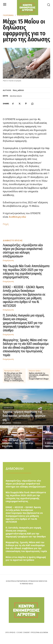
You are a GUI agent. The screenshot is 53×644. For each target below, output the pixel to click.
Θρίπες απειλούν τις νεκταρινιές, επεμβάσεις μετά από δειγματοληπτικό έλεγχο (39, 376)
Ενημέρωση (8, 260)
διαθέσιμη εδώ (17, 217)
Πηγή (6, 224)
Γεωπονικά (8, 15)
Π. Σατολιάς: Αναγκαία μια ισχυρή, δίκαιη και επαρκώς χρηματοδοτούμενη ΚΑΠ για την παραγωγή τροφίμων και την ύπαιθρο (24, 323)
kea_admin (18, 90)
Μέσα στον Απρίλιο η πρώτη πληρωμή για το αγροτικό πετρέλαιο (26, 559)
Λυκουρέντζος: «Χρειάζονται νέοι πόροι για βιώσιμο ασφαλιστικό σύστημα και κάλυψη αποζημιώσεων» (23, 251)
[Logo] (26, 610)
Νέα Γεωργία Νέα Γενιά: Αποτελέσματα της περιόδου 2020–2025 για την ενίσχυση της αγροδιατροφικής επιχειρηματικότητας (26, 272)
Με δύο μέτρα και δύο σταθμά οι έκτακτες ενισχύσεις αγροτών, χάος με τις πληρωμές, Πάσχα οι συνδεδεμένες (14, 377)
